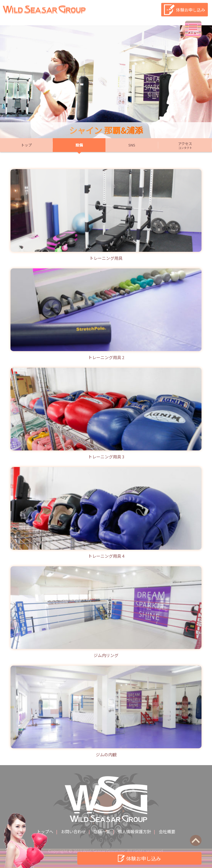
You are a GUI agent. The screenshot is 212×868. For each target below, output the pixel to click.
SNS (132, 145)
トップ (26, 145)
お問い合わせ (73, 831)
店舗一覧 (102, 831)
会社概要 (167, 831)
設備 (79, 145)
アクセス (185, 145)
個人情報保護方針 (134, 831)
